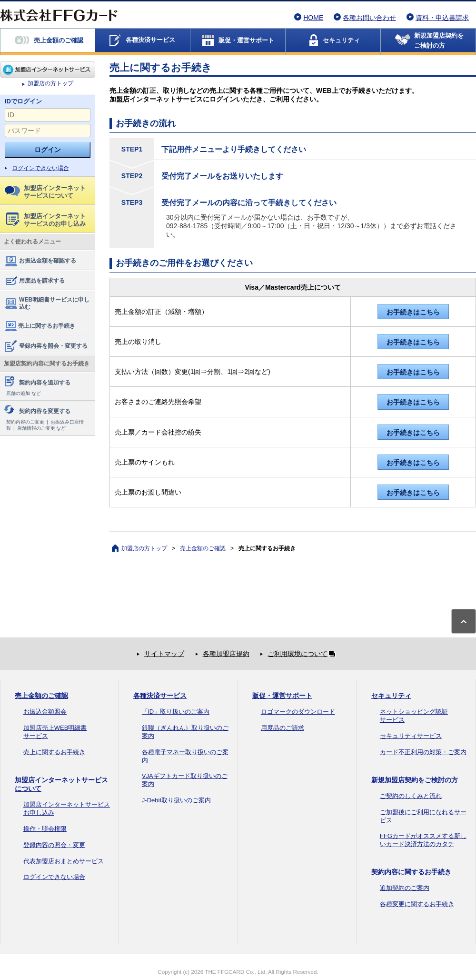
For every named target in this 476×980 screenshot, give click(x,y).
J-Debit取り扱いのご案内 (176, 800)
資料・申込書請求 (442, 18)
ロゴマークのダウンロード (298, 712)
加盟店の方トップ (48, 70)
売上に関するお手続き (40, 326)
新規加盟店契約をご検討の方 (415, 780)
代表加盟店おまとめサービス (64, 861)
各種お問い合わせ (369, 18)
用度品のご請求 (283, 728)
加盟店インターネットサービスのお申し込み (46, 220)
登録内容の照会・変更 (54, 845)
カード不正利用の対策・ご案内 (423, 752)
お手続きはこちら (413, 312)
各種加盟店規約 (226, 654)
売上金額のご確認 (203, 548)
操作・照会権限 (45, 829)
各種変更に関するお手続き (417, 904)
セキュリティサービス (411, 736)
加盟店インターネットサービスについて (45, 192)
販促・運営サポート (282, 696)
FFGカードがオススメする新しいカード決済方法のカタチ (423, 840)
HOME (313, 18)
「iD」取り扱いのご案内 (176, 712)
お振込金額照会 (45, 712)
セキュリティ (391, 696)
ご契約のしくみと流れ (411, 796)
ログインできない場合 (40, 168)
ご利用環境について (303, 654)
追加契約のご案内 (405, 888)
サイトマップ (164, 654)
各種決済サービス (160, 696)
